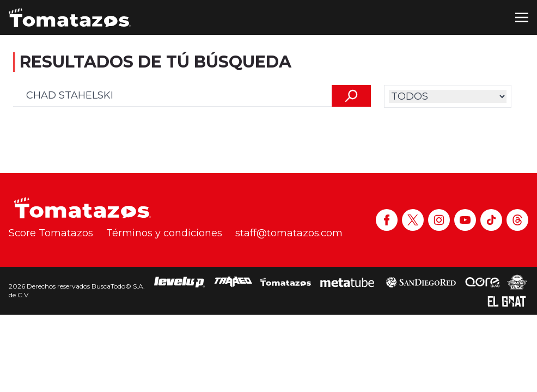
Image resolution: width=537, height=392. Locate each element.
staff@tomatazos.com (289, 233)
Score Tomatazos (51, 233)
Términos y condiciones (164, 233)
